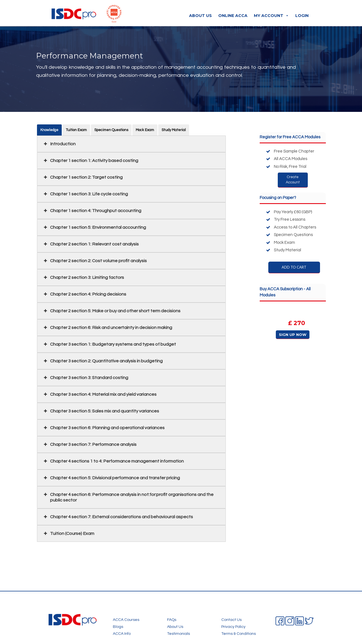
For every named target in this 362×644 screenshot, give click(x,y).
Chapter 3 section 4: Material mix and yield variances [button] (100, 394)
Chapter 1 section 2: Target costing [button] (83, 177)
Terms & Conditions (239, 634)
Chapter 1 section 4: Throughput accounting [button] (92, 211)
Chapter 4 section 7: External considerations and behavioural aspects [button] (118, 517)
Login (302, 16)
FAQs (172, 620)
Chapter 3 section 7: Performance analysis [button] (90, 444)
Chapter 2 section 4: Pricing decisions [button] (84, 294)
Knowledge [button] (49, 130)
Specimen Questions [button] (111, 130)
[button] (293, 325)
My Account (271, 16)
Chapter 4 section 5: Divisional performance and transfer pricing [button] (111, 478)
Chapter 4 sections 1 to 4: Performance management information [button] (113, 461)
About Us (200, 16)
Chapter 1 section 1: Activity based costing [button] (90, 161)
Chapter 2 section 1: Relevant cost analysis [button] (91, 244)
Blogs (118, 627)
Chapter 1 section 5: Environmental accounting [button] (94, 227)
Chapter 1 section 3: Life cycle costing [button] (85, 194)
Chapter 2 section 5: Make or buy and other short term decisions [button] (111, 311)
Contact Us (231, 620)
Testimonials (178, 634)
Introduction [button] (59, 144)
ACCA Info (122, 634)
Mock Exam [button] (145, 130)
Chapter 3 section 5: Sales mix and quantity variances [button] (101, 411)
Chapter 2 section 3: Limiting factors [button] (83, 277)
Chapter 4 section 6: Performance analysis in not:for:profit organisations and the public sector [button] (128, 497)
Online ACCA (233, 16)
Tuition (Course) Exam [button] (68, 534)
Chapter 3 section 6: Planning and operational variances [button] (104, 428)
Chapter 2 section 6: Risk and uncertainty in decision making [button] (107, 328)
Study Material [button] (174, 130)
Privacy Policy (233, 627)
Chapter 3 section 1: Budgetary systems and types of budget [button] (109, 344)
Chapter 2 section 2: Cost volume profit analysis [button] (95, 261)
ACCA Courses (126, 620)
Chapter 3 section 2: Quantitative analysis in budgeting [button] (103, 361)
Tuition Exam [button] (76, 130)
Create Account (293, 180)
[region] (293, 325)
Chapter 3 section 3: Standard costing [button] (85, 378)
